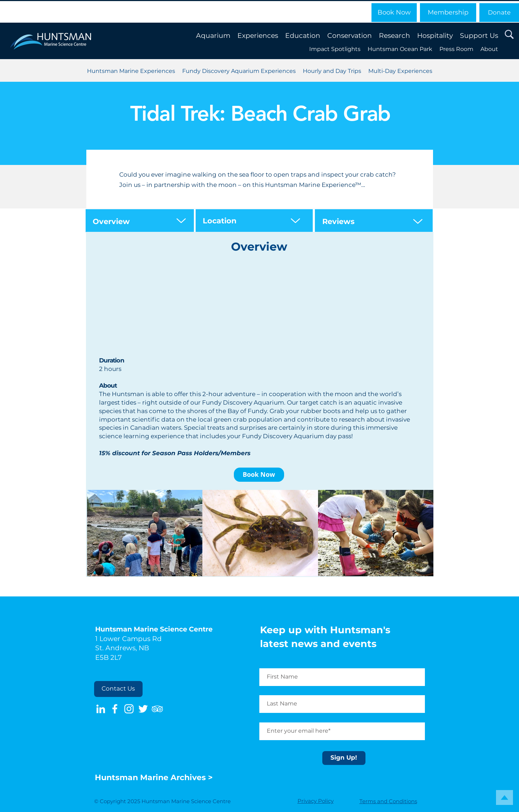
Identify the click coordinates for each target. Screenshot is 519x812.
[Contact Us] (118, 689)
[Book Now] (394, 13)
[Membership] (448, 13)
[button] (509, 35)
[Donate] (499, 13)
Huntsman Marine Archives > (155, 777)
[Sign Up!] (344, 758)
